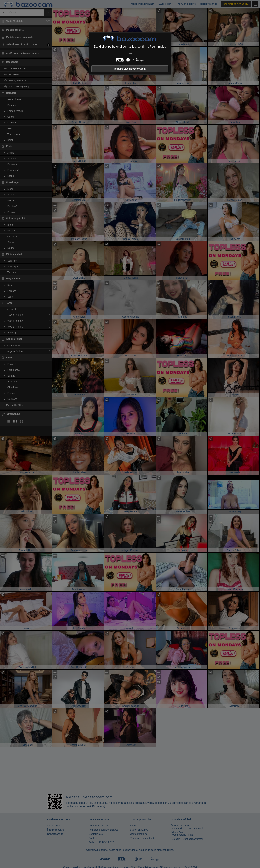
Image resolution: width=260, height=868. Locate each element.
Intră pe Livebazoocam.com (130, 69)
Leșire (130, 53)
